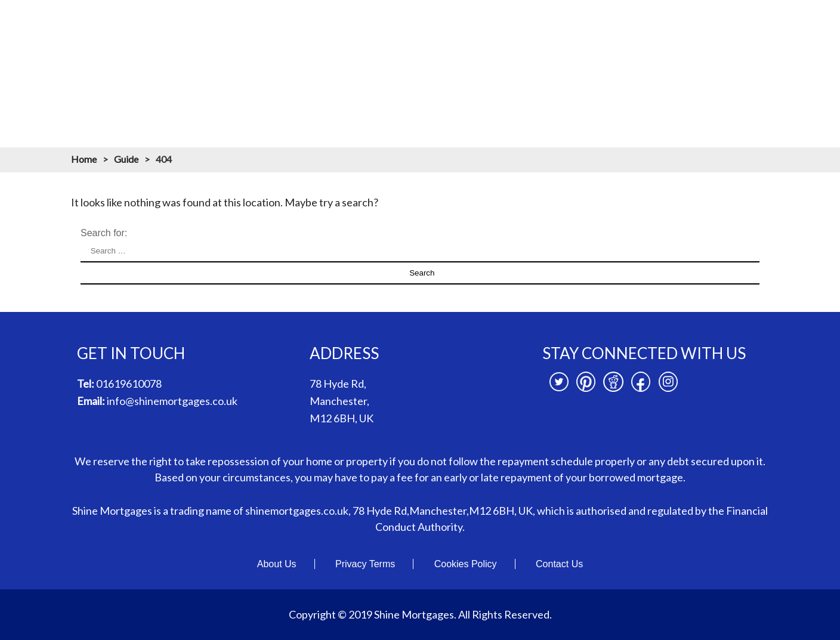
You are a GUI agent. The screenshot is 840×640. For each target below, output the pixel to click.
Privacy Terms (365, 564)
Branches (682, 23)
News (739, 23)
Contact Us (559, 564)
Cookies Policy (466, 564)
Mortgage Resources (595, 23)
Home (268, 23)
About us (324, 23)
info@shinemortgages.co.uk (172, 401)
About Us (277, 564)
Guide (126, 159)
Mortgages (389, 23)
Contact (791, 23)
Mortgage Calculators (480, 23)
